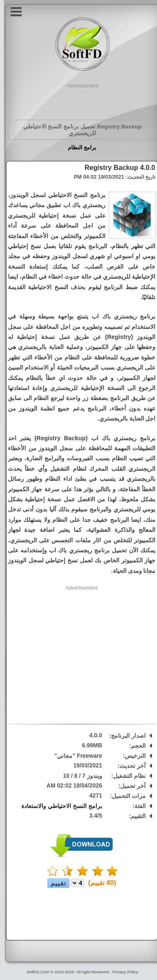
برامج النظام (78, 148)
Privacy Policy (122, 972)
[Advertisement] (79, 100)
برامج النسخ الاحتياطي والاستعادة (58, 806)
